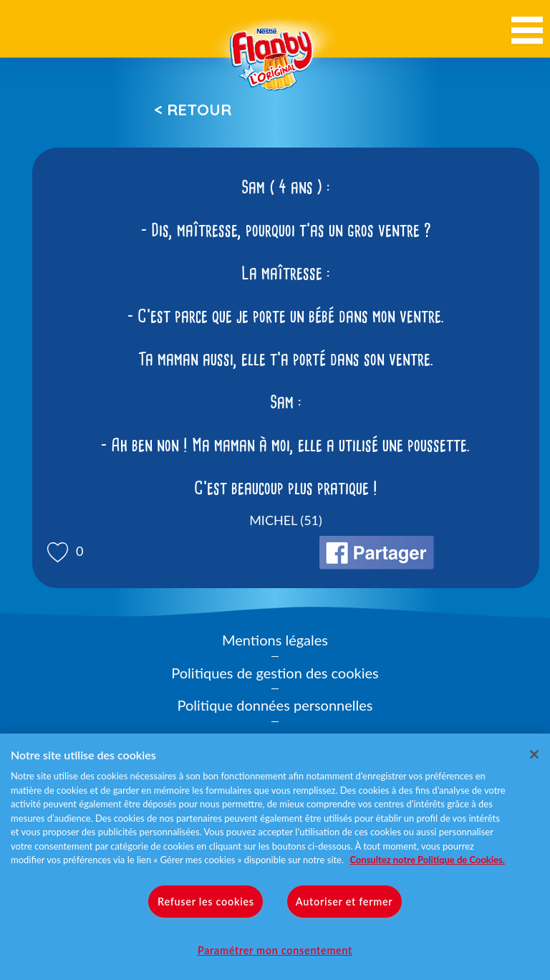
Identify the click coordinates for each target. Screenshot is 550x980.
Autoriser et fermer (344, 902)
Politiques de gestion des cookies (275, 673)
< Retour (193, 110)
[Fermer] (534, 754)
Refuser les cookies (206, 902)
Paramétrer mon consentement (275, 950)
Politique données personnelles (275, 705)
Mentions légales (275, 640)
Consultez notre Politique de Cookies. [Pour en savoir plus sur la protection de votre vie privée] (427, 860)
